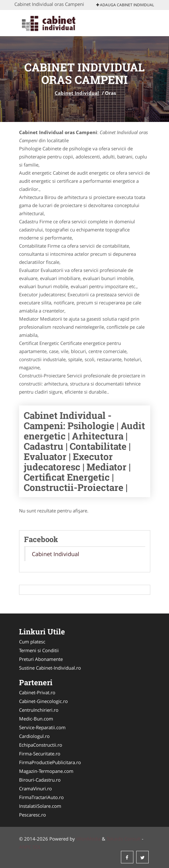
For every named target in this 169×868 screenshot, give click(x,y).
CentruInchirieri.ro (39, 710)
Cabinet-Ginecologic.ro (43, 701)
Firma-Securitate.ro (40, 754)
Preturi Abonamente (41, 659)
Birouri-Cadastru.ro (40, 780)
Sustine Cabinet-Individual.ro (50, 668)
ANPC (25, 847)
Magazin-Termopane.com (46, 771)
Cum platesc (32, 642)
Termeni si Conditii (39, 650)
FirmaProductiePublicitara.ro (50, 762)
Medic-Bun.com (36, 719)
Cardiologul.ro (34, 736)
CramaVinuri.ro (35, 788)
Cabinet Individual (77, 93)
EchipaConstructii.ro (41, 745)
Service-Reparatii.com (42, 727)
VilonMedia (88, 839)
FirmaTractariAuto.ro (41, 797)
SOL (37, 847)
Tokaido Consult (124, 839)
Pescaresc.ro (32, 815)
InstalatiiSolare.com (40, 806)
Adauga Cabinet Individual (125, 5)
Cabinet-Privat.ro (37, 692)
